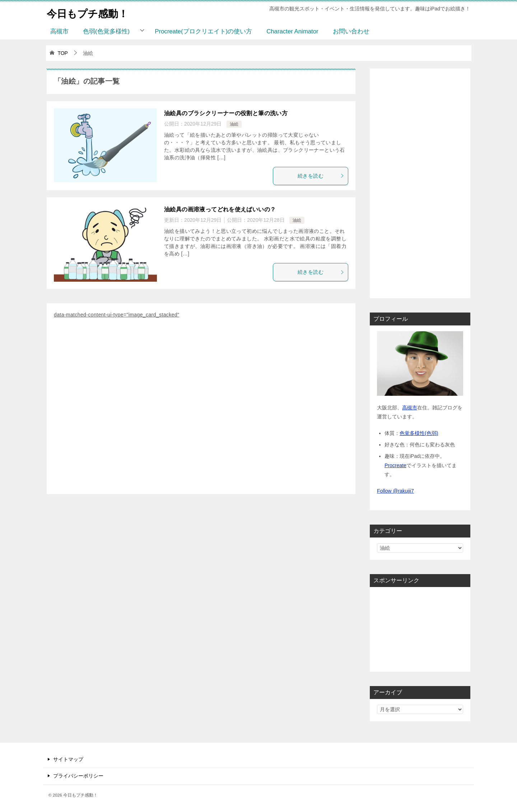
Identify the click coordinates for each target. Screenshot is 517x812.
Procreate (395, 465)
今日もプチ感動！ (90, 12)
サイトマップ (68, 759)
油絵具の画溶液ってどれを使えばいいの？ (220, 209)
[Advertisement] (201, 408)
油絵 (234, 124)
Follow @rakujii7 (395, 491)
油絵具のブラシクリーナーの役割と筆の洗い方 (226, 113)
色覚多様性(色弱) (419, 433)
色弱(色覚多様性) (106, 31)
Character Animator (292, 31)
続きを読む (321, 176)
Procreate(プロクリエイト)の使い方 (203, 31)
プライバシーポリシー (78, 776)
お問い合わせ (351, 31)
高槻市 (59, 31)
